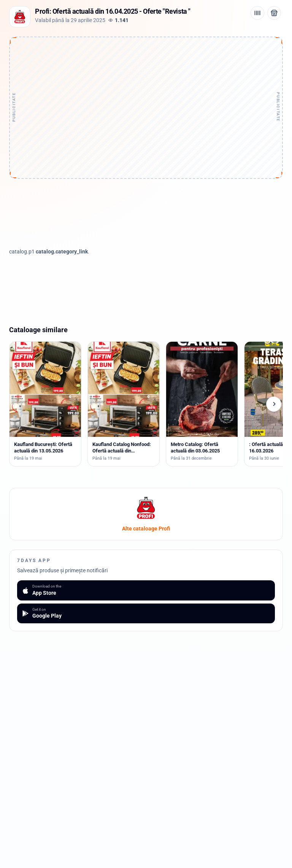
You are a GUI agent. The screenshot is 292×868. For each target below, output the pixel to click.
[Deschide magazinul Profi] (274, 13)
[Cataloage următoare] (274, 404)
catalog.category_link (62, 252)
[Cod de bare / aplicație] (257, 13)
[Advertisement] (146, 86)
